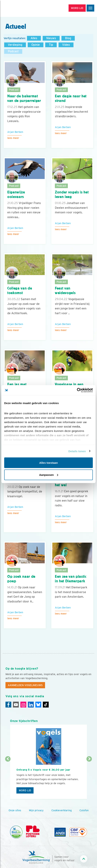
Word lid (25, 790)
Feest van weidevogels (65, 291)
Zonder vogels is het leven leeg (72, 194)
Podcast (13, 51)
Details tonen (77, 451)
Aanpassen (49, 475)
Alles (34, 38)
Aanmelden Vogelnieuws (25, 685)
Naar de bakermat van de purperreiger (24, 98)
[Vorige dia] (8, 779)
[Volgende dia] (89, 779)
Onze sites (15, 810)
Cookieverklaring (62, 810)
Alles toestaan (48, 463)
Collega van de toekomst (20, 291)
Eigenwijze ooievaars (16, 194)
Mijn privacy (36, 810)
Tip (51, 45)
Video (66, 45)
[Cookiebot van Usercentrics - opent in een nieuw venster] (77, 390)
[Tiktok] (46, 705)
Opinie (36, 45)
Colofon (84, 810)
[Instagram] (23, 705)
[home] (18, 8)
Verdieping (15, 45)
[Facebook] (8, 705)
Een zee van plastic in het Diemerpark (71, 579)
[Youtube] (16, 705)
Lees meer (13, 138)
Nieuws (51, 38)
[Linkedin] (31, 705)
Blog (68, 38)
